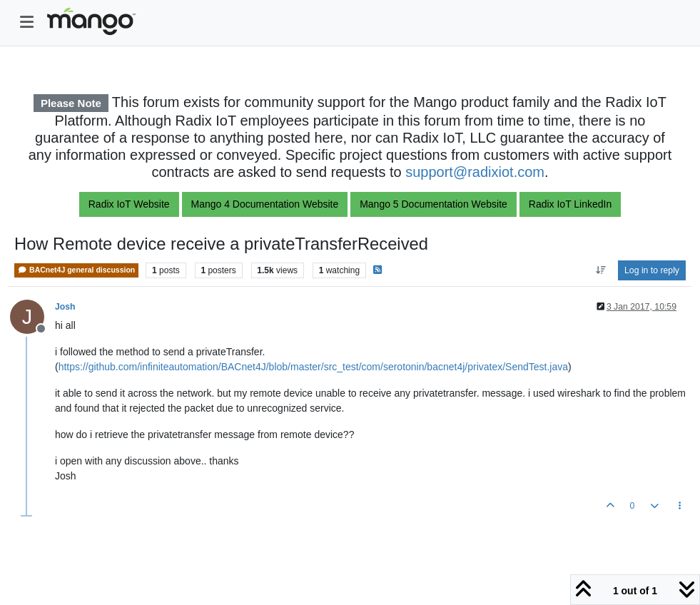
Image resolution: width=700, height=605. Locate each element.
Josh (65, 307)
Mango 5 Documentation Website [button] (433, 204)
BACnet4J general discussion (76, 270)
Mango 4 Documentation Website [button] (265, 204)
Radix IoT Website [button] (129, 204)
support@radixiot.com (475, 172)
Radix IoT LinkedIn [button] (570, 204)
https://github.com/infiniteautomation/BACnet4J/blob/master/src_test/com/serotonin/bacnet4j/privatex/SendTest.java (313, 367)
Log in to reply (652, 270)
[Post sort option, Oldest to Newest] (600, 270)
